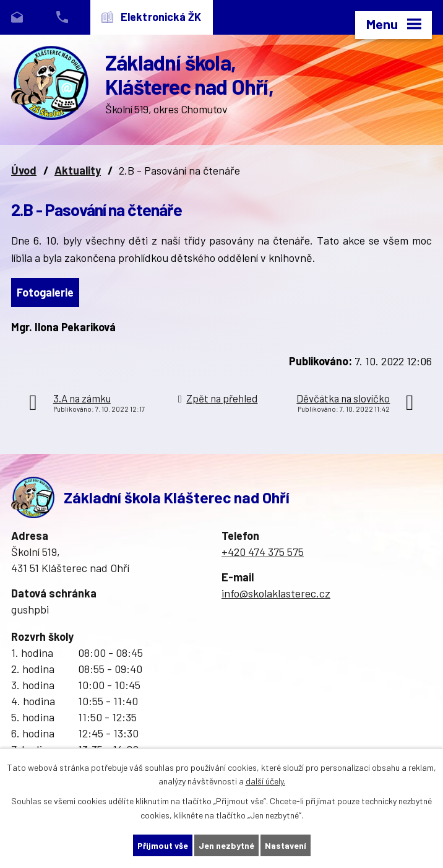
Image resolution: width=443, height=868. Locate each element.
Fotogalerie (45, 292)
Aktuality (78, 170)
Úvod (24, 170)
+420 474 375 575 (263, 552)
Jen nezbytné (226, 845)
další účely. (265, 782)
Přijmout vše (163, 845)
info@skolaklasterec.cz (276, 593)
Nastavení (286, 845)
